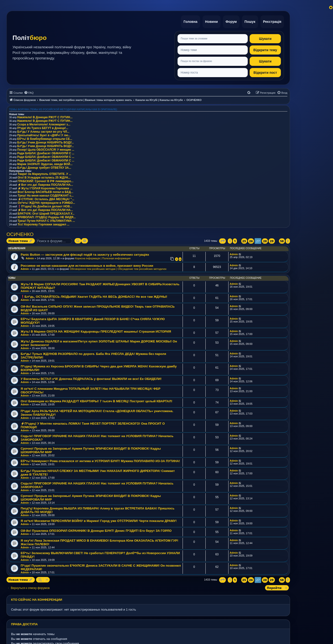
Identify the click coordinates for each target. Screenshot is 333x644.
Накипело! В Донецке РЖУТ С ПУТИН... (45, 116)
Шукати (265, 37)
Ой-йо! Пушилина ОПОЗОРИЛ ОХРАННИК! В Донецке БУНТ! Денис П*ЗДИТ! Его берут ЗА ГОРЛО (96, 530)
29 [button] (272, 240)
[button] (222, 240)
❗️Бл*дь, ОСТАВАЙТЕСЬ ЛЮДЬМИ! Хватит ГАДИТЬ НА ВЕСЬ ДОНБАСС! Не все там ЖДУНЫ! (94, 296)
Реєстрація (272, 21)
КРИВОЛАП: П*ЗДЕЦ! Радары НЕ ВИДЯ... (47, 216)
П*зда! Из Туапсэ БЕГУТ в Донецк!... (43, 127)
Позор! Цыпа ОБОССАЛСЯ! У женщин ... (46, 149)
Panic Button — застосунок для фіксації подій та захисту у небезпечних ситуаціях (85, 253)
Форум (230, 21)
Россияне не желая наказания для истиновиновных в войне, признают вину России (87, 265)
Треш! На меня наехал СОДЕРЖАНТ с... (46, 194)
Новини (210, 21)
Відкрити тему (265, 49)
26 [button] (251, 240)
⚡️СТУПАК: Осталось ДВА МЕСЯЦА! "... (46, 198)
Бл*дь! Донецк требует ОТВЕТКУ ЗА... (44, 167)
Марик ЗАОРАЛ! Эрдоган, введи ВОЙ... (45, 163)
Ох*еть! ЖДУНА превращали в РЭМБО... (46, 202)
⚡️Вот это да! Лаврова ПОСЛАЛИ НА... (45, 184)
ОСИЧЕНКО (20, 233)
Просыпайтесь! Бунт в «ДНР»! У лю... (44, 134)
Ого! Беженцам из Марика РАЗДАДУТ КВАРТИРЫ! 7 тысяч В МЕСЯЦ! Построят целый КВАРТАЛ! (96, 400)
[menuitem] (29, 92)
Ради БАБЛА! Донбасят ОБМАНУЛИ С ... (46, 152)
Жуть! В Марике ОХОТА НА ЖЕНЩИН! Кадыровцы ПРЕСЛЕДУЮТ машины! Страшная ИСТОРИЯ (96, 331)
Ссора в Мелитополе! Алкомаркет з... (44, 123)
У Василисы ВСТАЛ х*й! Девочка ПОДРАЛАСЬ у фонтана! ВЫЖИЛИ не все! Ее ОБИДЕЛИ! (91, 378)
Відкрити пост (265, 71)
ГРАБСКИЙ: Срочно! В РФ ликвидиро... (45, 180)
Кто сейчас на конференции (37, 598)
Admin (30, 257)
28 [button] (265, 240)
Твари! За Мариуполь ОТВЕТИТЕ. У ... (44, 173)
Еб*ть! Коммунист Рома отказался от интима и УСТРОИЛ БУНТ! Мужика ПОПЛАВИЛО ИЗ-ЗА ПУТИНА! (100, 460)
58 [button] (282, 240)
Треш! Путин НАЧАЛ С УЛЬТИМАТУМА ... (46, 220)
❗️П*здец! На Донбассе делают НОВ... (45, 205)
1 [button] (235, 240)
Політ (30, 37)
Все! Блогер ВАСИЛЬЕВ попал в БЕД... (45, 191)
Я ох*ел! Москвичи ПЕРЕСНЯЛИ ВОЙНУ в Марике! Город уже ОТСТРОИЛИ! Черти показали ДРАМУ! (99, 520)
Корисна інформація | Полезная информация (103, 257)
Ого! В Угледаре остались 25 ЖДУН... (44, 176)
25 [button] (244, 240)
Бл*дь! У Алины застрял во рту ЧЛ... (43, 130)
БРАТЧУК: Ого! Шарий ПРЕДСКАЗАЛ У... (46, 212)
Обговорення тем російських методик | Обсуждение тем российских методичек (118, 268)
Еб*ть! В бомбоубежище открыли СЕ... (45, 138)
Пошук (249, 21)
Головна (188, 21)
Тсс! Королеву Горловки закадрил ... (43, 223)
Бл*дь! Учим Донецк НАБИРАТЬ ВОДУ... (46, 141)
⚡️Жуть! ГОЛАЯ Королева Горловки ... (45, 187)
